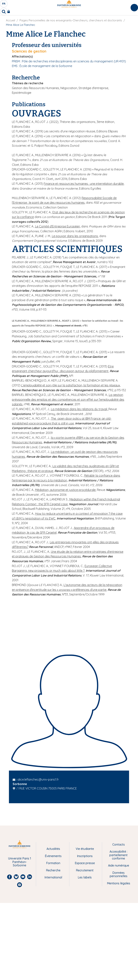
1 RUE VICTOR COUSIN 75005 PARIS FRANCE (47, 788)
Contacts (119, 844)
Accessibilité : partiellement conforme (118, 855)
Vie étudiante (85, 849)
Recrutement (85, 870)
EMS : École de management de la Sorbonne (42, 66)
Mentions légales (119, 883)
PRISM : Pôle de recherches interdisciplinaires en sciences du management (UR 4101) (69, 61)
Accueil (11, 20)
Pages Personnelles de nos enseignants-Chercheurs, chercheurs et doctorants (71, 20)
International (53, 877)
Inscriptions (85, 856)
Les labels (85, 877)
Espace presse (85, 863)
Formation (53, 863)
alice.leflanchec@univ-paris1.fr (38, 779)
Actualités (53, 849)
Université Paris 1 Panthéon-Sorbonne (20, 862)
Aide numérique (119, 865)
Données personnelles (119, 874)
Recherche (53, 870)
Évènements (53, 856)
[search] (4, 12)
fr (4, 5)
